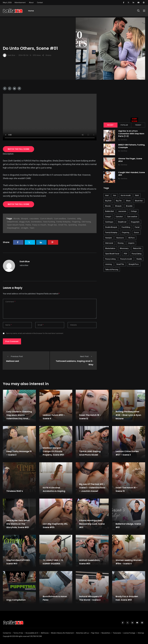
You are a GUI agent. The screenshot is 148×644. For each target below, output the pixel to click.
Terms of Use (18, 633)
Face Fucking (49, 222)
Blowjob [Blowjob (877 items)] (118, 206)
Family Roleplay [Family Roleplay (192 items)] (111, 232)
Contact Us (7, 633)
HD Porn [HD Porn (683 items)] (131, 238)
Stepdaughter (13, 228)
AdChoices (45, 633)
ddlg (79, 219)
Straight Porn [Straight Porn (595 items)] (134, 264)
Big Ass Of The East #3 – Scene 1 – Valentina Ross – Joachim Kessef (92, 488)
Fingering (76, 222)
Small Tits (63, 225)
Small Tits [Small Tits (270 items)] (120, 264)
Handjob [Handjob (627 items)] (108, 238)
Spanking (72, 225)
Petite (28, 225)
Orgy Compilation (16, 600)
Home (31, 11)
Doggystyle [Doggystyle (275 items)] (135, 222)
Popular (124, 125)
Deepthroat (12, 222)
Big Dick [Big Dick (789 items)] (108, 201)
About (31, 3)
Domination (36, 222)
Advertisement (20, 3)
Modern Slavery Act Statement (62, 633)
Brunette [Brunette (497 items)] (129, 206)
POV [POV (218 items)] (125, 254)
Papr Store (95, 633)
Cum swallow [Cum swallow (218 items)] (132, 217)
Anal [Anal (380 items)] (107, 195)
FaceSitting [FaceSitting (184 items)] (126, 227)
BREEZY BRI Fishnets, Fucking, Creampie (128, 146)
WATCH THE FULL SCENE (18, 149)
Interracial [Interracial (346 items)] (109, 243)
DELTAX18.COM (36, 636)
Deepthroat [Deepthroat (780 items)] (122, 222)
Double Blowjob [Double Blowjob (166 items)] (111, 227)
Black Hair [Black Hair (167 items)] (139, 201)
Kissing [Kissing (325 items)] (121, 243)
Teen (32, 228)
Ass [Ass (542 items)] (115, 195)
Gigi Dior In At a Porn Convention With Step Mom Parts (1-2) (131, 134)
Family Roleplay (63, 222)
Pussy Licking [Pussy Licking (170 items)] (110, 259)
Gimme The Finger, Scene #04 (130, 160)
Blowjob (25, 219)
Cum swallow (60, 219)
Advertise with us (82, 633)
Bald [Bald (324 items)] (137, 195)
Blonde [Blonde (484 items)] (108, 206)
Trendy (138, 125)
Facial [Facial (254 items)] (137, 227)
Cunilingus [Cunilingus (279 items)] (109, 222)
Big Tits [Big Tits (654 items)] (119, 201)
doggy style (24, 222)
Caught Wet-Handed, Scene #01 (132, 174)
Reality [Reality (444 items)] (139, 259)
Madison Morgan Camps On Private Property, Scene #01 (53, 451)
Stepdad (82, 225)
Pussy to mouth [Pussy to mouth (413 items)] (126, 259)
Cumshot (71, 219)
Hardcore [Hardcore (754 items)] (120, 238)
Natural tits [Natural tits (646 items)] (137, 248)
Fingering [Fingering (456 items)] (126, 232)
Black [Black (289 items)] (128, 201)
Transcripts (117, 633)
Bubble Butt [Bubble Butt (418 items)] (109, 211)
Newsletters (106, 633)
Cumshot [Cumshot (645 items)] (119, 217)
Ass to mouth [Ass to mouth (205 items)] (126, 195)
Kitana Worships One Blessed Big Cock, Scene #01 (92, 524)
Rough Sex (52, 225)
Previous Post (15, 356)
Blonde (17, 219)
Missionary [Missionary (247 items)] (124, 248)
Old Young (86, 222)
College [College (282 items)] (134, 211)
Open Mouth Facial (15, 225)
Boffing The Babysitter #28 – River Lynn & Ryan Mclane (128, 415)
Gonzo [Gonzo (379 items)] (136, 232)
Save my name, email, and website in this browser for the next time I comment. (35, 333)
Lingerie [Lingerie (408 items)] (131, 243)
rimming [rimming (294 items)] (109, 264)
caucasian (34, 219)
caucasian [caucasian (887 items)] (122, 211)
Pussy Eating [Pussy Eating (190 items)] (137, 254)
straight (25, 228)
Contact (40, 3)
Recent (110, 125)
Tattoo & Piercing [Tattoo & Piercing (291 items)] (112, 270)
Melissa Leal (13, 361)
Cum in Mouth (46, 219)
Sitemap (141, 633)
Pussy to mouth (39, 225)
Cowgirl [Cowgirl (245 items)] (108, 217)
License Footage (129, 633)
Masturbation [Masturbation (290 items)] (110, 248)
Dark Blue (25, 261)
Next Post (87, 356)
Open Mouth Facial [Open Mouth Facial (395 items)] (112, 254)
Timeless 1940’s (15, 491)
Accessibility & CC (32, 633)
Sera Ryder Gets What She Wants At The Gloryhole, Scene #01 (18, 524)
